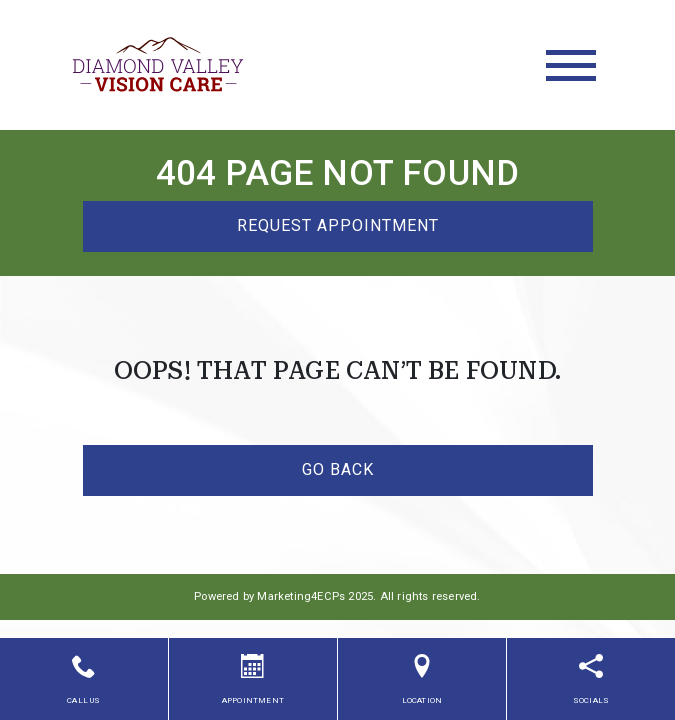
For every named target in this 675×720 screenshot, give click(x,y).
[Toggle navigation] (571, 65)
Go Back (338, 469)
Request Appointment (338, 225)
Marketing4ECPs (301, 596)
